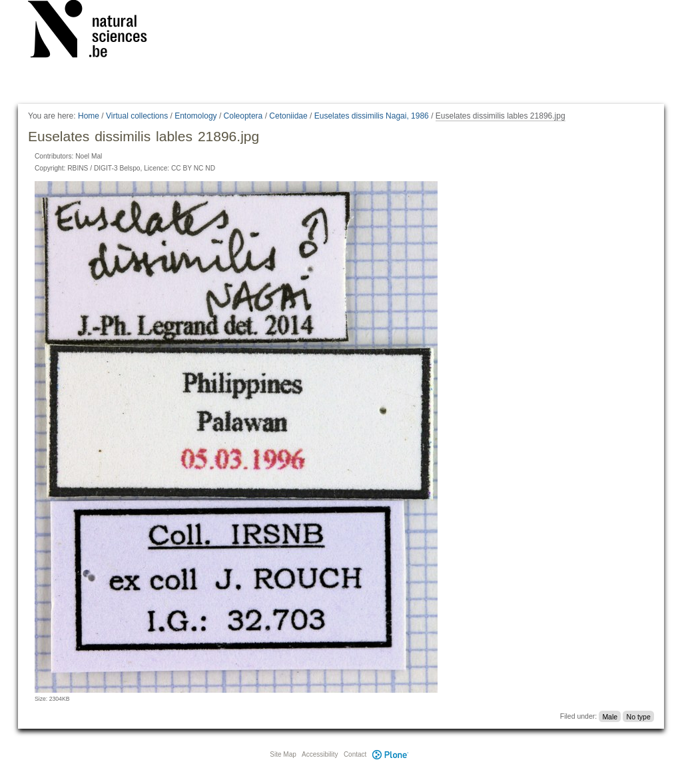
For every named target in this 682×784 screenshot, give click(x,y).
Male (610, 716)
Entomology (195, 116)
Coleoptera (243, 116)
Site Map (283, 754)
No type (639, 716)
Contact (355, 754)
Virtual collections (137, 116)
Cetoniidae (288, 116)
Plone (390, 754)
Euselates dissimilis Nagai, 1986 (372, 116)
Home (89, 116)
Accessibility (320, 754)
